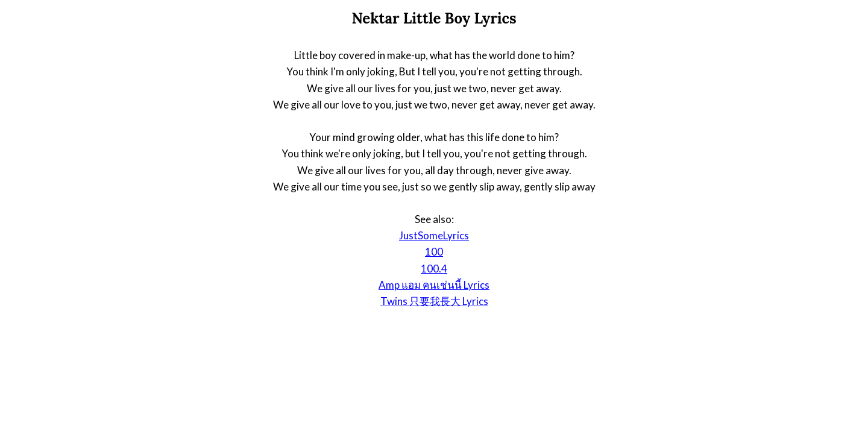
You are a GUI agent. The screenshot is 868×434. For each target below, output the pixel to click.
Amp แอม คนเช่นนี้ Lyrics (434, 285)
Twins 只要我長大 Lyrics (434, 301)
